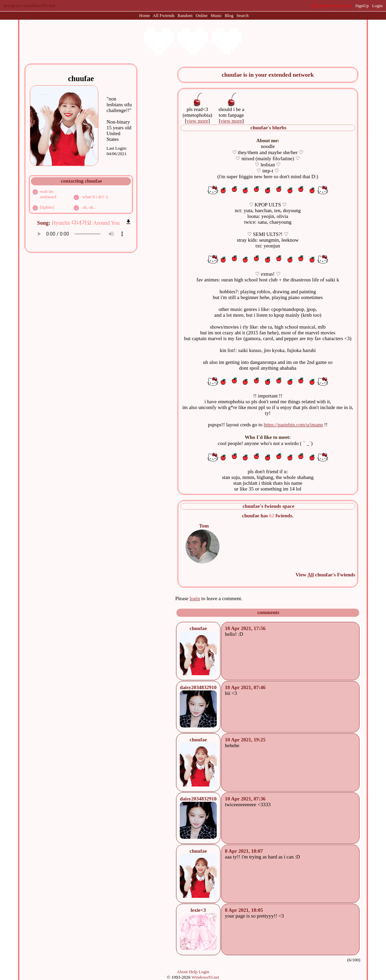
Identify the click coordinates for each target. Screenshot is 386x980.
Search (242, 15)
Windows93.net (205, 977)
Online (202, 15)
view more (197, 121)
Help (193, 972)
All (164, 15)
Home (144, 15)
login (195, 598)
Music (216, 15)
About (182, 972)
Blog (229, 15)
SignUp (362, 6)
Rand (185, 15)
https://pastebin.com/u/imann (294, 425)
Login (377, 6)
